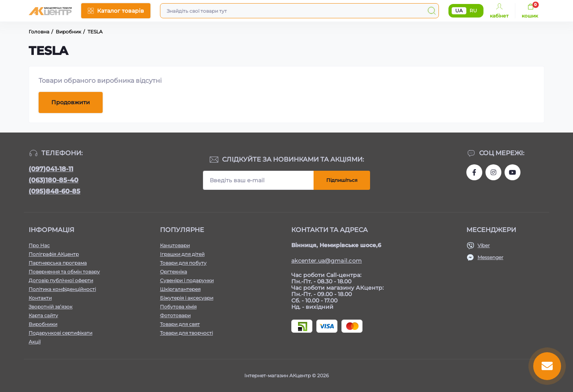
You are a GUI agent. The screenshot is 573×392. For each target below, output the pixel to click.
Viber (484, 245)
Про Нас (39, 245)
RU (473, 11)
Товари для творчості (186, 333)
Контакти (40, 298)
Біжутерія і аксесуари (187, 298)
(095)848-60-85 (55, 191)
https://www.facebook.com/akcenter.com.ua (474, 172)
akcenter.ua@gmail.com (326, 261)
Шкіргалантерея (180, 289)
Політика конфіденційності (62, 289)
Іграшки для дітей (182, 254)
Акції (35, 342)
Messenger (490, 257)
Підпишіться (342, 180)
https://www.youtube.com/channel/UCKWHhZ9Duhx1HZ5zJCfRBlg (513, 172)
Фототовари (175, 315)
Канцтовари (175, 245)
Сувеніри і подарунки (187, 280)
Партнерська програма (58, 263)
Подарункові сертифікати (60, 333)
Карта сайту (43, 315)
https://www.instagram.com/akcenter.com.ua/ (493, 172)
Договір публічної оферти (61, 280)
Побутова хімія (178, 307)
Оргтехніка (173, 272)
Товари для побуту (183, 263)
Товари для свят (180, 324)
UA (459, 11)
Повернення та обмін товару (64, 272)
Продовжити (71, 102)
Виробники (43, 324)
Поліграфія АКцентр (54, 254)
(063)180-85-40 (54, 180)
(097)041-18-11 (51, 169)
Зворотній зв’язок (51, 307)
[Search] (432, 11)
